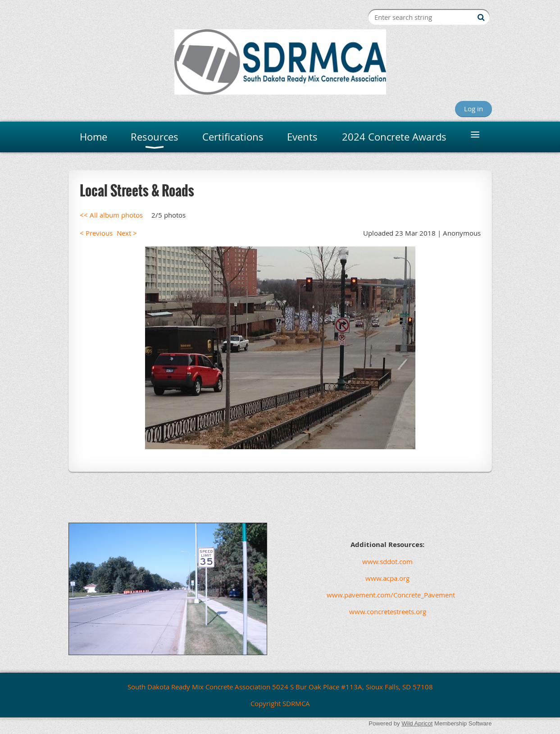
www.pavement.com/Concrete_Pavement (369, 595)
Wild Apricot (417, 723)
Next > (127, 233)
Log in (473, 109)
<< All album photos (111, 215)
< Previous (96, 233)
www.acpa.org (387, 578)
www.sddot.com (387, 561)
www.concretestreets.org (388, 611)
